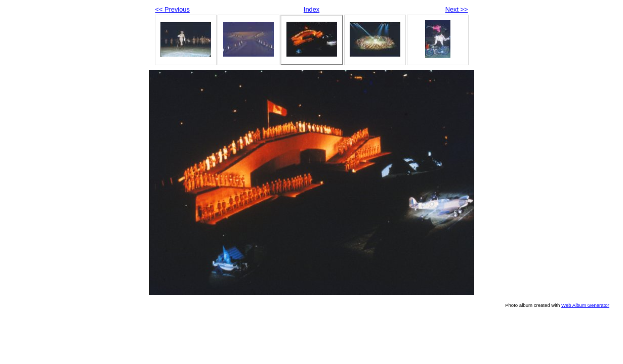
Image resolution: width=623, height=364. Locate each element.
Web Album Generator (585, 305)
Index (311, 9)
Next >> (457, 9)
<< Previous (173, 9)
